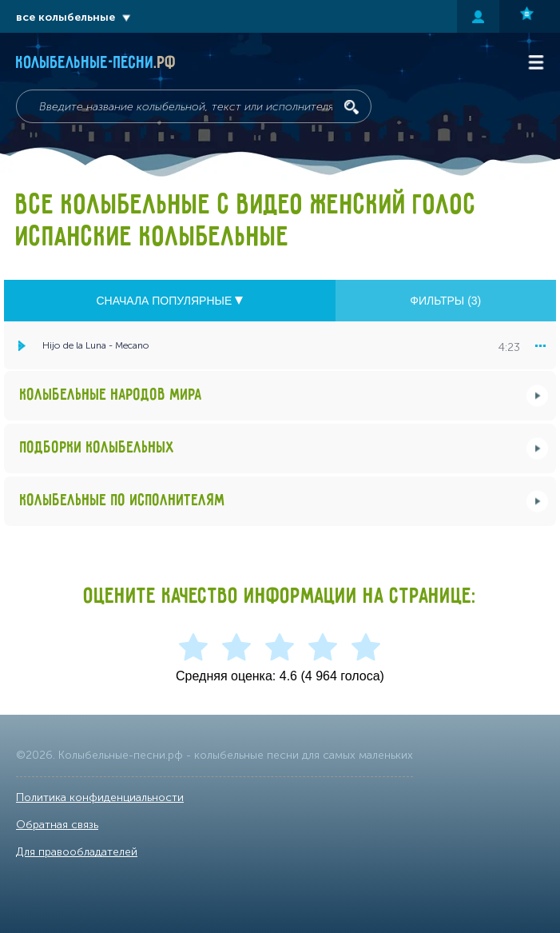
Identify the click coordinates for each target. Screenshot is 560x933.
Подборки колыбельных (97, 448)
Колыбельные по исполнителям (123, 501)
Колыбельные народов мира (111, 395)
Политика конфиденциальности (100, 797)
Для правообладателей (77, 852)
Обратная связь (57, 825)
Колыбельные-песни (96, 63)
